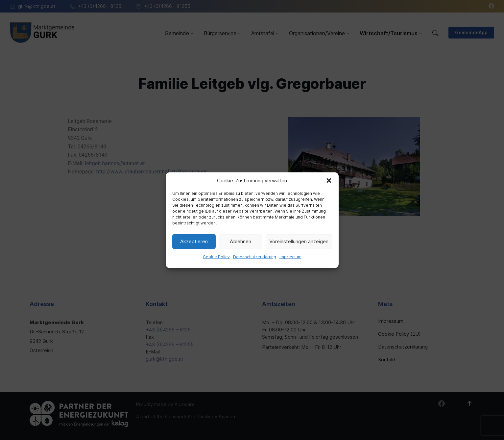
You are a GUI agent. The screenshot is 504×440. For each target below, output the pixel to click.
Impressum (290, 257)
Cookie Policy (216, 257)
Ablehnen (240, 241)
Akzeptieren (194, 241)
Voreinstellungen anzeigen (299, 241)
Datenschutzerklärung (255, 257)
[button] (329, 180)
